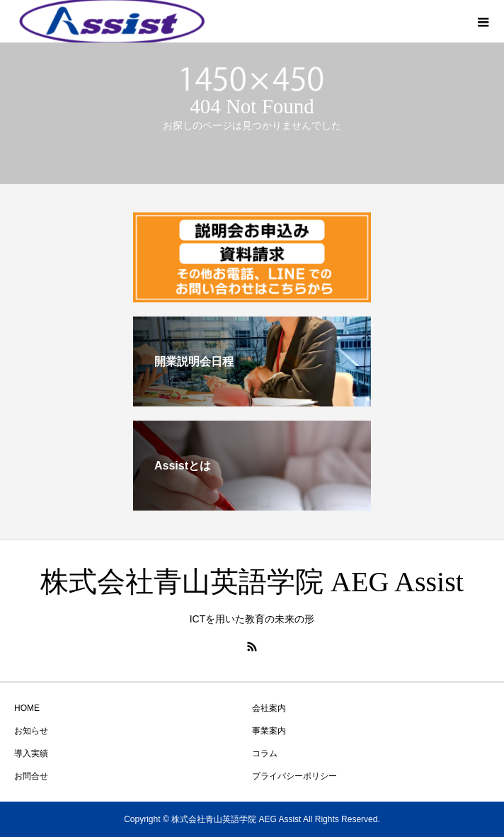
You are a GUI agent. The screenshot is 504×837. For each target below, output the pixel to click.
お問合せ (31, 776)
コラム (265, 753)
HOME (27, 708)
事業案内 (269, 731)
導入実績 (31, 753)
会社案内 (269, 708)
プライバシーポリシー (294, 776)
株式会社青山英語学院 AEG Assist (252, 582)
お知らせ (31, 731)
